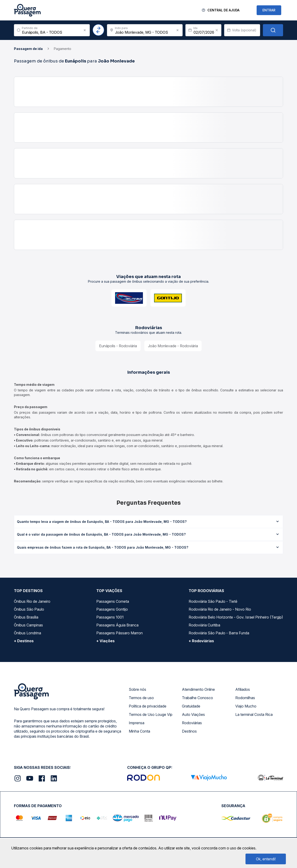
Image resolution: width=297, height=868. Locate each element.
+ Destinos (24, 641)
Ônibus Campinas (28, 625)
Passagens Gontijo (112, 609)
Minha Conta (139, 731)
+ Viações (105, 641)
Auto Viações (193, 714)
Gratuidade (191, 706)
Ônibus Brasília (26, 617)
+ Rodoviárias (201, 641)
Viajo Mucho (246, 706)
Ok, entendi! (266, 859)
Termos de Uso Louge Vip (151, 714)
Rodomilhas (245, 698)
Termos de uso (141, 698)
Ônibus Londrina (27, 633)
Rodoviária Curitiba (204, 625)
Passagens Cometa (113, 601)
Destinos (189, 731)
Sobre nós (137, 689)
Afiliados (243, 689)
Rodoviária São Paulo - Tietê (213, 601)
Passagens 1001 (110, 617)
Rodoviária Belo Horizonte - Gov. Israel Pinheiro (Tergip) (236, 617)
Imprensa (137, 723)
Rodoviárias (192, 723)
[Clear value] (217, 30)
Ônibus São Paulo (29, 609)
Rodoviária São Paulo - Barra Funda (219, 633)
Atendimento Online (198, 689)
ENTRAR (269, 10)
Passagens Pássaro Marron (119, 633)
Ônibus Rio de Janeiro (32, 601)
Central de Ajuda (223, 10)
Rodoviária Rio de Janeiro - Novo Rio (220, 609)
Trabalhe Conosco (197, 698)
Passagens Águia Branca (117, 625)
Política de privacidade (148, 706)
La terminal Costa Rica (254, 714)
